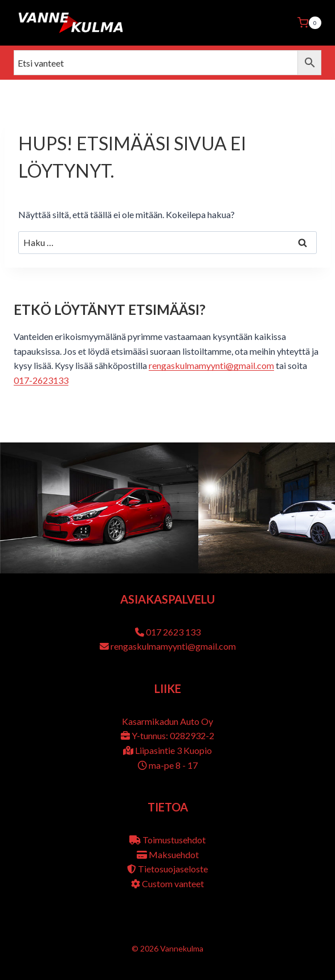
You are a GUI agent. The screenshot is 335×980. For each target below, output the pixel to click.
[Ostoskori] (309, 23)
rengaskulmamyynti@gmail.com (211, 365)
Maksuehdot (174, 854)
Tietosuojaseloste (173, 869)
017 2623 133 (173, 632)
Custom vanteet (173, 883)
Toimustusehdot (174, 840)
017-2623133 (41, 380)
